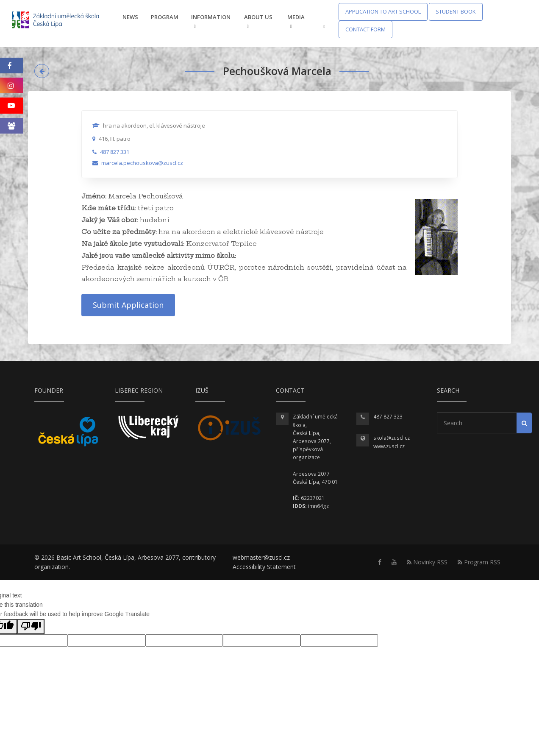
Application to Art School (383, 11)
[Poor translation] (31, 627)
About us (258, 21)
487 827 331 (115, 152)
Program (165, 17)
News (130, 17)
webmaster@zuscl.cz (261, 557)
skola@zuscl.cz (392, 438)
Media (296, 21)
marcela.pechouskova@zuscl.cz (142, 163)
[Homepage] (61, 21)
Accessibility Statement (264, 567)
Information (211, 21)
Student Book (456, 11)
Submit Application (128, 305)
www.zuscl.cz (389, 446)
